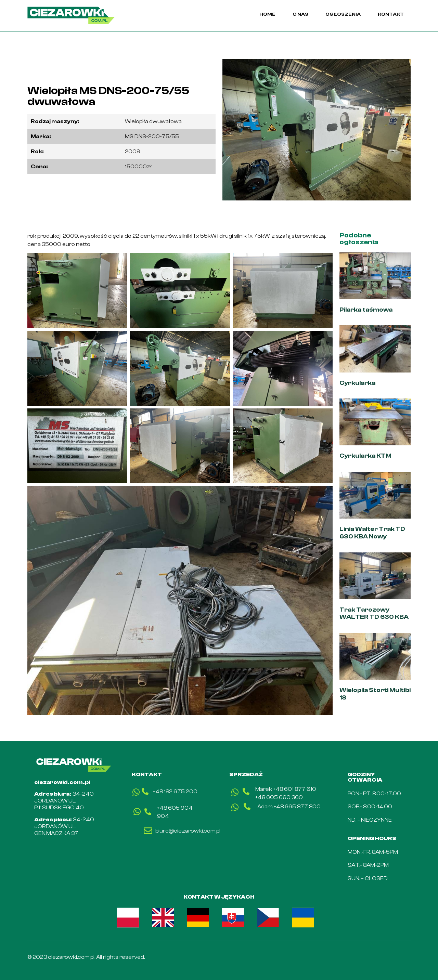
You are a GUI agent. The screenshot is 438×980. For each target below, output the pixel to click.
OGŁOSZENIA (343, 14)
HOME (267, 14)
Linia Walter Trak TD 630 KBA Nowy (372, 533)
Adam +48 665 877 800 (289, 807)
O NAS (300, 14)
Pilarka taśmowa (366, 310)
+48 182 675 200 (175, 792)
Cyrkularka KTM (366, 456)
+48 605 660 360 (279, 797)
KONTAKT (391, 14)
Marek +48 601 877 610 (286, 789)
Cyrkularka (357, 383)
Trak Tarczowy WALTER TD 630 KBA (374, 613)
